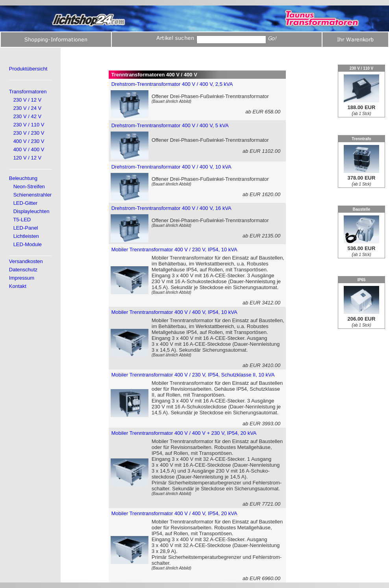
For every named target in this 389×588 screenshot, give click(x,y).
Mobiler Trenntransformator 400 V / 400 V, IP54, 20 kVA (174, 513)
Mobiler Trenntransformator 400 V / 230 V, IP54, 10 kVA (174, 249)
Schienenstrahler (33, 195)
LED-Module (28, 244)
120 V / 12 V (28, 158)
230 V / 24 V (28, 108)
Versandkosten (26, 261)
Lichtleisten (26, 236)
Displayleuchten (31, 211)
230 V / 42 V (28, 116)
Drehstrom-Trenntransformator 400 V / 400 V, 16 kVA (171, 208)
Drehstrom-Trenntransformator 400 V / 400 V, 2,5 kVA (172, 84)
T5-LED (22, 220)
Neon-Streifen (29, 186)
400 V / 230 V (29, 141)
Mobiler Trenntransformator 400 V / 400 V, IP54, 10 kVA (174, 312)
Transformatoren (28, 92)
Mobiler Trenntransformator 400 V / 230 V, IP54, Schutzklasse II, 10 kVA (193, 375)
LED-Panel (26, 228)
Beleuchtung (23, 178)
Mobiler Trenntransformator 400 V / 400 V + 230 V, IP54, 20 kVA (184, 433)
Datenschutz (23, 270)
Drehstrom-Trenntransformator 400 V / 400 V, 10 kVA (171, 167)
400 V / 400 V (29, 149)
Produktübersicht (28, 69)
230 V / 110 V (29, 125)
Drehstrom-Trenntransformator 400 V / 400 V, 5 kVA (170, 125)
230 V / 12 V (28, 100)
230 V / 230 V (29, 133)
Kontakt (18, 286)
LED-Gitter (25, 203)
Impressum (22, 278)
